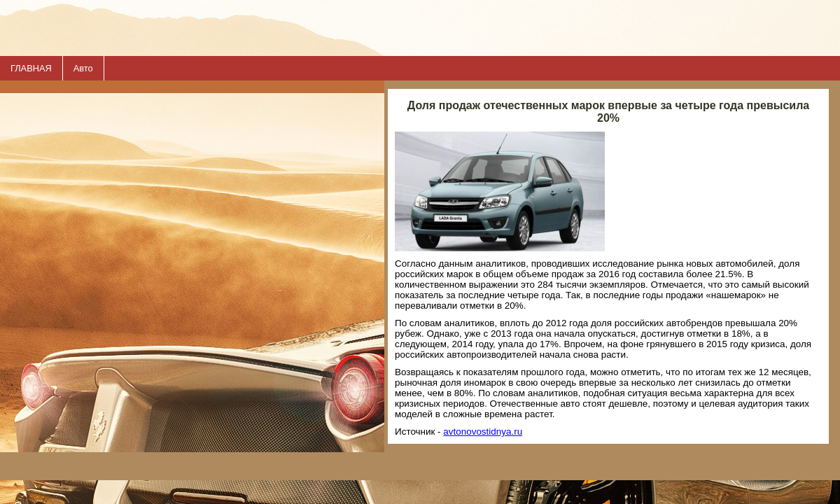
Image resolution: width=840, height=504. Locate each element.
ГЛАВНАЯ (31, 68)
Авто (83, 68)
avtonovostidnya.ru (483, 432)
